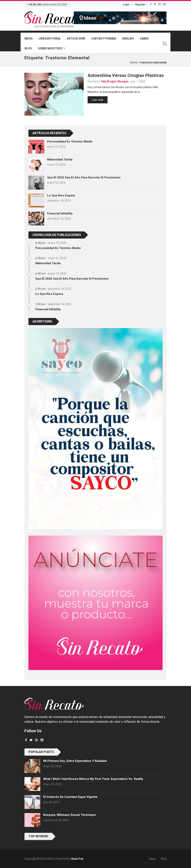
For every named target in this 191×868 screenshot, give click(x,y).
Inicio (29, 39)
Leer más (98, 100)
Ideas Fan (77, 859)
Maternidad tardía (60, 159)
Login (126, 4)
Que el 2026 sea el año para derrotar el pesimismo (84, 177)
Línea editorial (50, 39)
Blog (28, 48)
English (128, 39)
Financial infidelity (60, 213)
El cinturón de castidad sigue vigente (70, 797)
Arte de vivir (76, 39)
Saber (144, 39)
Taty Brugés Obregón (115, 81)
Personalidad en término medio (70, 142)
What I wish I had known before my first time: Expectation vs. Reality (93, 779)
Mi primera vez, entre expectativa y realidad (75, 761)
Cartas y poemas (104, 39)
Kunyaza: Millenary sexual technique (69, 815)
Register (140, 4)
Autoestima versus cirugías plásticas (126, 75)
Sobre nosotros (50, 48)
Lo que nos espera (61, 195)
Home (134, 62)
